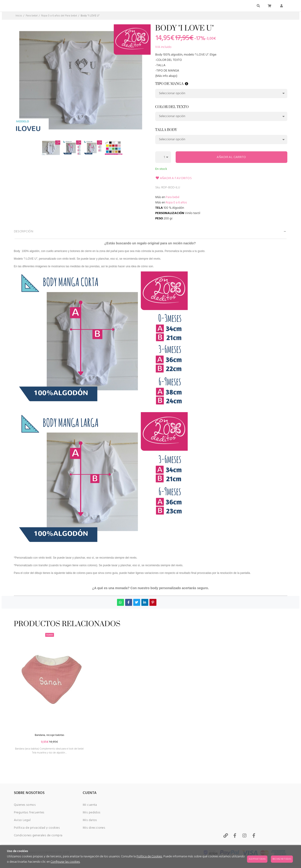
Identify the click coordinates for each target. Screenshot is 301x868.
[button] (187, 84)
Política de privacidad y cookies (37, 828)
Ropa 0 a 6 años (176, 203)
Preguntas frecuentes (29, 813)
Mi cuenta (90, 805)
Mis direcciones (94, 828)
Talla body (166, 130)
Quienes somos (25, 805)
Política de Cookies (149, 857)
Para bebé (173, 197)
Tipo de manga (172, 84)
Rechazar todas (282, 859)
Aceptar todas (257, 859)
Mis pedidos (92, 813)
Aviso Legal (22, 820)
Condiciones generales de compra (38, 835)
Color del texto (172, 107)
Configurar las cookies (65, 862)
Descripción (24, 232)
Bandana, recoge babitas (56, 750)
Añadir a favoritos (174, 178)
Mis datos (90, 820)
